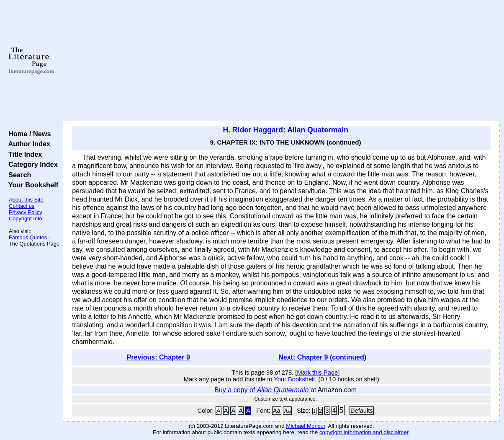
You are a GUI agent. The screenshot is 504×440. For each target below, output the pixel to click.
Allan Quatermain (318, 130)
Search (18, 175)
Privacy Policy (26, 212)
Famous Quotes (28, 237)
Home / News (28, 134)
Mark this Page (317, 373)
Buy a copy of (261, 390)
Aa (277, 411)
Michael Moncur (305, 426)
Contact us (22, 206)
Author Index (27, 144)
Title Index (23, 154)
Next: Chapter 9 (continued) (322, 357)
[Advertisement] (281, 61)
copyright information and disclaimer (364, 432)
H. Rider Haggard (253, 130)
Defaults (362, 411)
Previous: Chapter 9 (158, 357)
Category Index (31, 164)
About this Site (26, 200)
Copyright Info (26, 219)
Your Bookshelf (31, 185)
